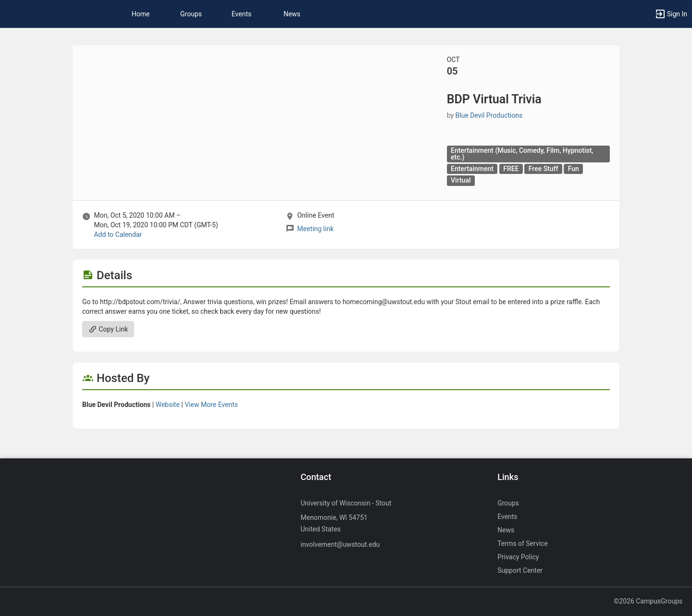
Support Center (520, 570)
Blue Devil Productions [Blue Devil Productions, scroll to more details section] (489, 115)
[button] (671, 14)
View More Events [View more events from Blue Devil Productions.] (211, 405)
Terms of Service (523, 543)
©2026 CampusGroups (648, 601)
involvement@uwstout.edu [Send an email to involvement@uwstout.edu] (340, 544)
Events (241, 14)
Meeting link (315, 229)
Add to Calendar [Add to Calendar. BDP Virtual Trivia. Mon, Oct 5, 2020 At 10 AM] (118, 234)
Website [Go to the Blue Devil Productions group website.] (168, 405)
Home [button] (141, 14)
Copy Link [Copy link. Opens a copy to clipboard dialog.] (108, 329)
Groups (191, 14)
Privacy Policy (518, 557)
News (292, 14)
